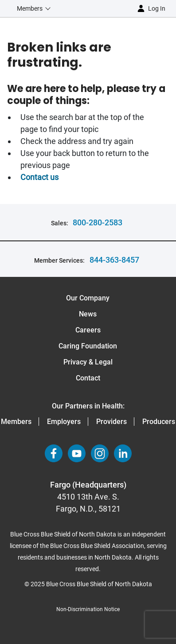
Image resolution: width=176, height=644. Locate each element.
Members (16, 422)
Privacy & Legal (88, 362)
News (88, 314)
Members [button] (30, 8)
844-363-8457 (114, 260)
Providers (111, 422)
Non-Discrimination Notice (88, 609)
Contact (88, 378)
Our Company (88, 298)
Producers (159, 422)
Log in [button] (157, 8)
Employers (64, 422)
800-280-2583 (98, 222)
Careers (88, 330)
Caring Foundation (88, 346)
